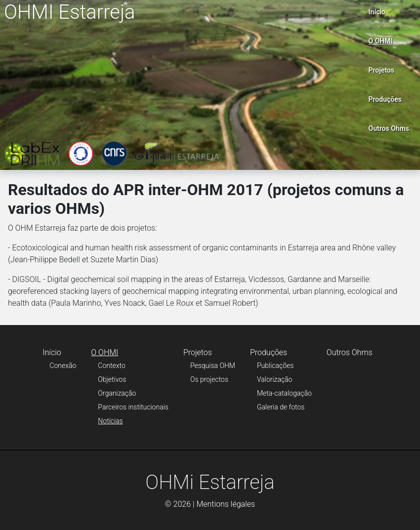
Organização (117, 393)
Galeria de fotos (281, 407)
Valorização (275, 379)
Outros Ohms (389, 128)
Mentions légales (226, 504)
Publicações (275, 366)
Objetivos (112, 379)
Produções (385, 99)
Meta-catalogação (284, 393)
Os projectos (209, 379)
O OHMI (381, 41)
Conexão (63, 366)
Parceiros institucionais (133, 407)
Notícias (110, 421)
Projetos (382, 70)
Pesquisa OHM (213, 366)
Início (377, 12)
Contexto (111, 366)
